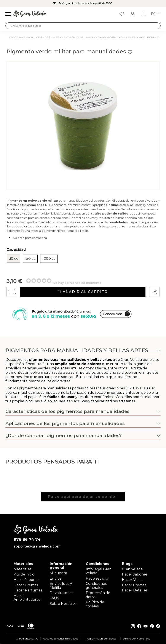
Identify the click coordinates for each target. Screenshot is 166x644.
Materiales (22, 569)
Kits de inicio (24, 574)
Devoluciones (61, 593)
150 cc (30, 259)
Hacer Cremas (26, 585)
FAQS (54, 598)
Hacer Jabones (26, 580)
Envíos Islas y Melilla (61, 586)
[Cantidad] (12, 292)
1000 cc (49, 259)
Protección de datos (98, 595)
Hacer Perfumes (28, 590)
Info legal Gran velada (99, 571)
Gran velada (132, 569)
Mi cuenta (58, 573)
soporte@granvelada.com (36, 546)
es (155, 14)
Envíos (55, 578)
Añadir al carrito (83, 292)
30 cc (14, 259)
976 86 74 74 (27, 540)
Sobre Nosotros (63, 604)
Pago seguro (97, 578)
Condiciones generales (96, 586)
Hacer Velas (132, 580)
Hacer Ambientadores (27, 598)
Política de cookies (95, 604)
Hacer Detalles (135, 590)
